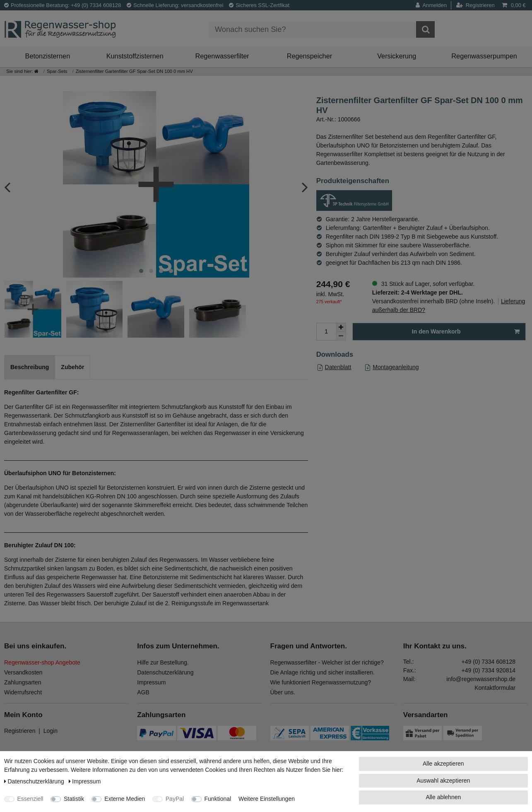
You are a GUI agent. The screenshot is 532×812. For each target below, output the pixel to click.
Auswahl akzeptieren (443, 781)
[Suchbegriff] (313, 29)
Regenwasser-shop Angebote (42, 662)
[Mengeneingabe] (326, 332)
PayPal (175, 799)
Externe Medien (125, 799)
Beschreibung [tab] (30, 367)
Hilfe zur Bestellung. (163, 662)
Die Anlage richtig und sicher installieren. (323, 672)
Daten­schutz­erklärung (35, 781)
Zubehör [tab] (72, 367)
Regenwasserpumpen (484, 56)
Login (51, 731)
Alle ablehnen (443, 797)
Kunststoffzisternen (135, 56)
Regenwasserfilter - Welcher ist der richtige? (327, 662)
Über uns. (283, 692)
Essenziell (30, 799)
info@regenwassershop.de (481, 679)
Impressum (151, 682)
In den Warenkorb (466, 332)
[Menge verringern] (341, 336)
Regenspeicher (310, 56)
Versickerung (397, 56)
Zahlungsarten (23, 682)
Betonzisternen (48, 56)
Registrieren (20, 731)
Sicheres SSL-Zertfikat (259, 5)
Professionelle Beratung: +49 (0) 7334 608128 (63, 5)
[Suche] (425, 29)
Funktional (218, 799)
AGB (143, 692)
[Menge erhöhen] (341, 327)
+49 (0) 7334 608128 (489, 662)
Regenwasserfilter (222, 56)
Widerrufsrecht (23, 692)
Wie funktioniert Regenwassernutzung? (321, 682)
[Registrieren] (475, 5)
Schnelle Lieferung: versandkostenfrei (175, 5)
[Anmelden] (433, 5)
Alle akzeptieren (443, 764)
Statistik (74, 799)
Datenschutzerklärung (165, 672)
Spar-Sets (57, 71)
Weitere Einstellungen (267, 799)
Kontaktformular (495, 688)
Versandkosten (23, 672)
